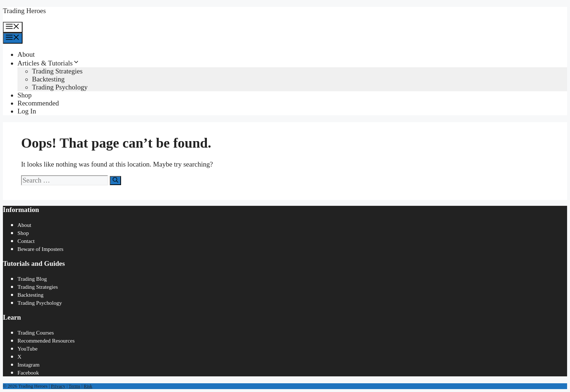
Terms (75, 386)
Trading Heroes (24, 11)
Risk (88, 386)
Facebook (28, 373)
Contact (26, 241)
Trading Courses (36, 333)
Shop (25, 95)
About (26, 54)
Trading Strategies (57, 71)
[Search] (115, 181)
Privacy (58, 386)
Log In (27, 111)
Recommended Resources (46, 341)
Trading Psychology (60, 87)
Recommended (38, 103)
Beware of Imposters (41, 249)
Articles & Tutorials (49, 63)
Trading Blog (32, 279)
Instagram (29, 365)
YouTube (27, 349)
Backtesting (48, 79)
